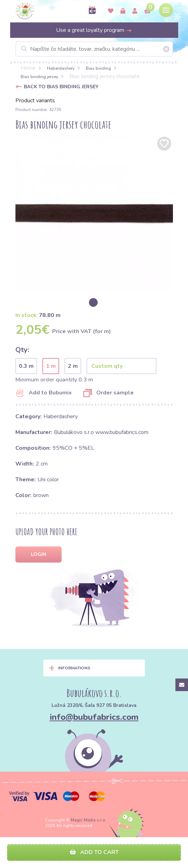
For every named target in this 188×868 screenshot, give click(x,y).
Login (39, 554)
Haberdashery (61, 68)
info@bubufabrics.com (94, 717)
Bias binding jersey (39, 77)
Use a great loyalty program (94, 30)
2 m (73, 366)
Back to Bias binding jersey (61, 87)
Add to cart (94, 852)
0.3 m (26, 366)
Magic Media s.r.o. (89, 820)
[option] (94, 214)
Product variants (35, 101)
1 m (51, 366)
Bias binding (98, 68)
